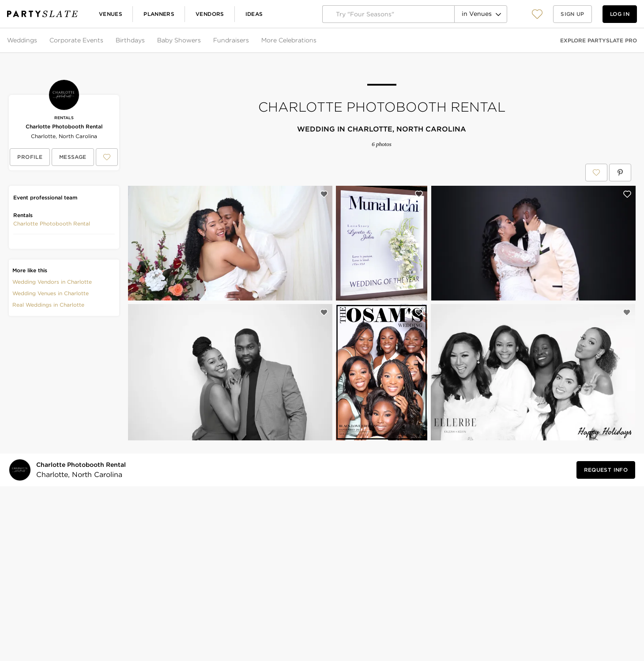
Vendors (210, 14)
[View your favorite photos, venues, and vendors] (537, 14)
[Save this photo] (324, 194)
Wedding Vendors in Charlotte (52, 282)
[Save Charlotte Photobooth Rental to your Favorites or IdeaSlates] (107, 157)
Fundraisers (231, 40)
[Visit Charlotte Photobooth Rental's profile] (83, 470)
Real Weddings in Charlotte (48, 305)
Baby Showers (179, 40)
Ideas (254, 14)
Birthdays (130, 40)
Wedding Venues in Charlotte (51, 293)
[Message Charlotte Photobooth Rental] (73, 157)
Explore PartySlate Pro (599, 40)
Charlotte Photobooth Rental (64, 126)
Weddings (22, 40)
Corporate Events (76, 40)
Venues (111, 14)
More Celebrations (289, 40)
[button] (537, 14)
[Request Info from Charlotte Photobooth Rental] (606, 470)
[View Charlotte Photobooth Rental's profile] (30, 157)
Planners (159, 14)
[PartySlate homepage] (42, 14)
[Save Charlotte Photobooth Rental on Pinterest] (620, 173)
